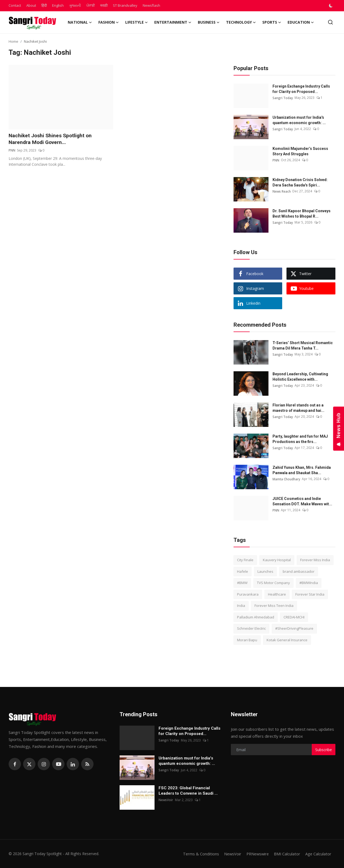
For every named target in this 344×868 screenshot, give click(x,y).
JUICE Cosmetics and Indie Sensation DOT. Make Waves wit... (302, 501)
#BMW (242, 583)
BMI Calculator (287, 854)
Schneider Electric (251, 628)
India (241, 606)
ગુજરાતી (75, 5)
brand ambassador (299, 571)
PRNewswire (256, 854)
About (31, 5)
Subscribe (324, 750)
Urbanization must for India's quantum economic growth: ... (299, 120)
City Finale (245, 560)
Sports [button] (272, 22)
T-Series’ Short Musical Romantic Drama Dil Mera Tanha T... (303, 345)
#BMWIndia (309, 583)
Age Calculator (318, 854)
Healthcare (277, 594)
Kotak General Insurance (287, 640)
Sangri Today (283, 98)
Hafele (243, 571)
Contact (15, 5)
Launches (265, 571)
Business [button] (209, 22)
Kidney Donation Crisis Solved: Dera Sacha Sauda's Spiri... (300, 182)
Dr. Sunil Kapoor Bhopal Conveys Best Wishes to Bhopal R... (302, 214)
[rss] (87, 764)
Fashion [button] (109, 22)
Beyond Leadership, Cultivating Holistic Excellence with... (300, 377)
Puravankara (248, 594)
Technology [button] (241, 22)
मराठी (104, 5)
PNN (12, 151)
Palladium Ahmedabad (256, 617)
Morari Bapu (247, 640)
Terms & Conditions (197, 854)
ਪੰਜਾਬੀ (91, 5)
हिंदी (44, 5)
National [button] (80, 22)
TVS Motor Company (273, 583)
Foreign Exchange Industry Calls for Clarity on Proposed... (301, 89)
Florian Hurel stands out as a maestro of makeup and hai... (298, 408)
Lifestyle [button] (137, 22)
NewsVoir (166, 800)
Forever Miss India (315, 560)
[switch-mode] (331, 6)
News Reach (282, 191)
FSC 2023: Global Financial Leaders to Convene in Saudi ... (188, 791)
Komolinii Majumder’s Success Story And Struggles (300, 151)
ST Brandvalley (125, 5)
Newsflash (151, 5)
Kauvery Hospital (277, 560)
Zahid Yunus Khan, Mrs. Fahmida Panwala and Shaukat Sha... (302, 470)
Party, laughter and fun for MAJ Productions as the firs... (300, 439)
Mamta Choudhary (286, 479)
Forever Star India (310, 594)
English (58, 5)
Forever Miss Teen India (274, 606)
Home (13, 41)
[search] (330, 22)
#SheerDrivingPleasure (294, 628)
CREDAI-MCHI (294, 617)
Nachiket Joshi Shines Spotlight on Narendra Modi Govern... (52, 139)
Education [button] (301, 22)
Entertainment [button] (173, 22)
